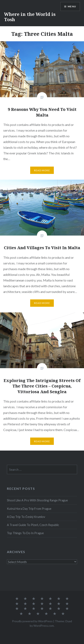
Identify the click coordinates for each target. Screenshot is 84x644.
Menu (72, 6)
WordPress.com (44, 626)
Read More (42, 170)
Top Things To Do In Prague (25, 533)
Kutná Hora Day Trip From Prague (29, 509)
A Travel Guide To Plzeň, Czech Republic (33, 525)
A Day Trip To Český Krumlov (26, 517)
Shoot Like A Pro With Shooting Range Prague (37, 500)
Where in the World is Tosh (30, 17)
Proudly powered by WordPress (32, 621)
